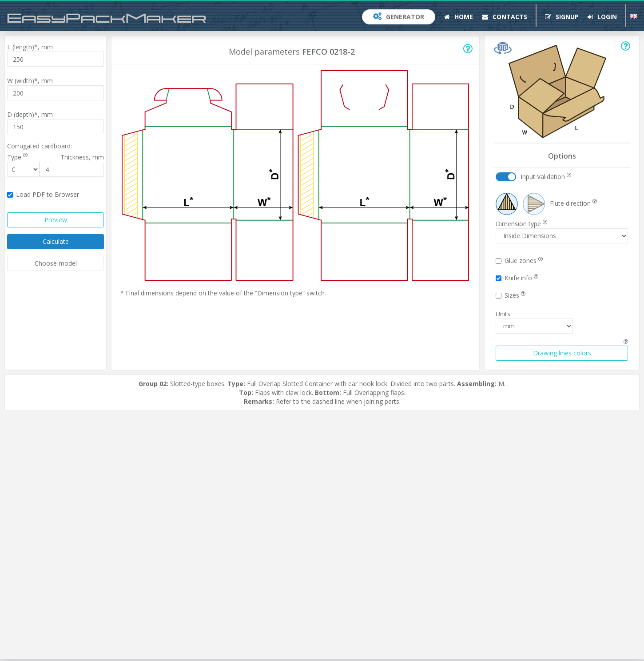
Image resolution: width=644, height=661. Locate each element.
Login (602, 17)
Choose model (56, 263)
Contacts (505, 17)
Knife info (517, 278)
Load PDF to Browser (43, 194)
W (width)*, (30, 81)
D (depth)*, (30, 114)
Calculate (56, 241)
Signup (562, 17)
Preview (56, 220)
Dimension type (521, 224)
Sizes (511, 295)
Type (17, 157)
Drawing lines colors (562, 353)
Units (503, 314)
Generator (399, 17)
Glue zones (519, 261)
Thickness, (82, 157)
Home (459, 17)
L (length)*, (30, 47)
